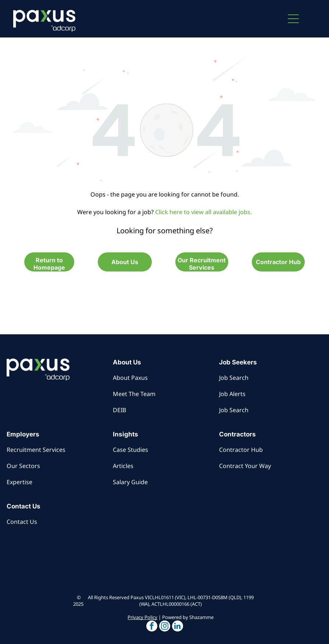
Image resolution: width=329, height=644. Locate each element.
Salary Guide (130, 482)
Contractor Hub (241, 450)
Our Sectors (23, 466)
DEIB (119, 410)
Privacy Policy (142, 617)
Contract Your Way (245, 466)
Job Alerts (232, 394)
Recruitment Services (36, 450)
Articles (123, 466)
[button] (293, 19)
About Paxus (130, 378)
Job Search (234, 378)
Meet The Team (134, 394)
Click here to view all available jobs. (203, 212)
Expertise (19, 482)
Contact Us (22, 522)
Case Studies (130, 450)
